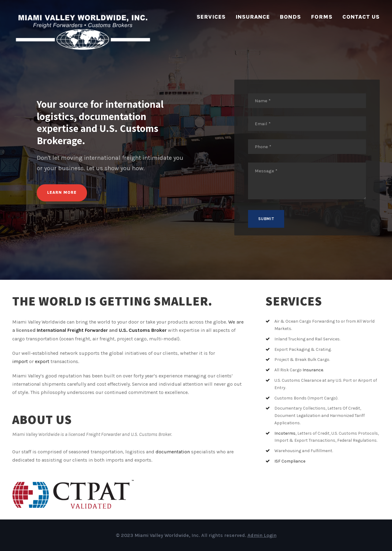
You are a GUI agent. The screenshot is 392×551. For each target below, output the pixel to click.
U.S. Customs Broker (143, 330)
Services (211, 17)
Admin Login (262, 535)
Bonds (290, 17)
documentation (173, 452)
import (20, 361)
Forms (322, 17)
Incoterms (285, 433)
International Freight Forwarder (72, 330)
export (42, 361)
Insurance (253, 17)
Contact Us (361, 17)
